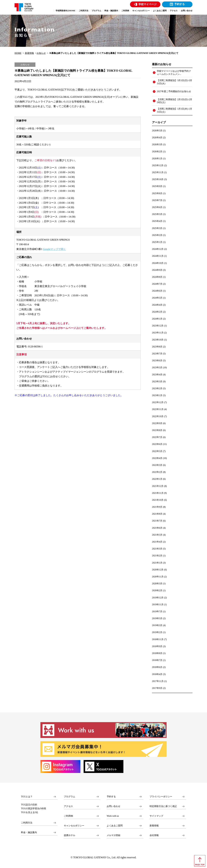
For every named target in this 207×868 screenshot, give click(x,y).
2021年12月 (158, 486)
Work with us (113, 816)
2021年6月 (157, 528)
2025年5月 (157, 214)
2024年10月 (158, 263)
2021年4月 (157, 542)
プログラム (70, 797)
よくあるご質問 (115, 826)
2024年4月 (157, 305)
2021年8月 (157, 514)
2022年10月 (158, 416)
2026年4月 (157, 137)
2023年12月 (158, 326)
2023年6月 (157, 360)
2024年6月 (157, 291)
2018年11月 (158, 639)
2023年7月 (157, 354)
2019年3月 (157, 625)
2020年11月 (158, 577)
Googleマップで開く (54, 249)
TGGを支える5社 (30, 812)
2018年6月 (157, 667)
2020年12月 (158, 570)
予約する (180, 4)
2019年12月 (158, 598)
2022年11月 (158, 409)
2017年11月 (158, 681)
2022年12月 (158, 402)
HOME (18, 53)
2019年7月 (157, 611)
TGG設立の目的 (29, 805)
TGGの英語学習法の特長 (34, 809)
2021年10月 (158, 500)
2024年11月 (158, 256)
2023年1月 (157, 395)
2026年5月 (157, 131)
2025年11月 (158, 172)
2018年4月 (157, 674)
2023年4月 (157, 375)
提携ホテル (70, 835)
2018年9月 (157, 646)
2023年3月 (157, 381)
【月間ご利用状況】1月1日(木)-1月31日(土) (174, 110)
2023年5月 (157, 367)
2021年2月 (157, 556)
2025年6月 (157, 207)
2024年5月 (157, 298)
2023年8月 (157, 347)
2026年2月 (157, 152)
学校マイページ (147, 4)
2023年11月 (158, 333)
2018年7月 (157, 660)
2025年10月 (158, 179)
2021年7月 (157, 521)
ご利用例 (68, 816)
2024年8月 (157, 277)
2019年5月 (157, 618)
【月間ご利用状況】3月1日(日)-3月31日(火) (174, 82)
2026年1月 (157, 158)
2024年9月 (157, 270)
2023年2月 (157, 388)
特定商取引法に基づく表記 (163, 806)
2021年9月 (157, 507)
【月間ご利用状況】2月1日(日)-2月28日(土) (174, 101)
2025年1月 (157, 242)
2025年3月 (157, 228)
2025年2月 (157, 235)
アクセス (68, 806)
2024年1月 (157, 319)
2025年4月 (157, 221)
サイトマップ (156, 816)
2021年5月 (157, 535)
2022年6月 (157, 444)
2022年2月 (157, 472)
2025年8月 (157, 193)
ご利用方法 (27, 823)
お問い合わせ (114, 806)
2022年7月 (157, 437)
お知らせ (41, 53)
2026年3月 (157, 144)
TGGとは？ (27, 797)
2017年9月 (157, 688)
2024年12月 (158, 249)
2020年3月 (157, 584)
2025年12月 (158, 165)
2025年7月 (157, 200)
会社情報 (154, 835)
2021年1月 (157, 563)
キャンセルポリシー (74, 826)
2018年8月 (157, 653)
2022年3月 (157, 465)
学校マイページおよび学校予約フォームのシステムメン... (174, 73)
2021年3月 (157, 549)
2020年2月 (157, 590)
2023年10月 (158, 340)
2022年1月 (157, 479)
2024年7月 (157, 284)
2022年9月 (157, 423)
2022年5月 (157, 451)
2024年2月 (157, 312)
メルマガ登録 (114, 835)
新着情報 (29, 53)
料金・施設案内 (29, 832)
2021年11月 (158, 493)
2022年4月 (157, 458)
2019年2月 (157, 632)
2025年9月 (157, 186)
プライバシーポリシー (161, 797)
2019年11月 (158, 604)
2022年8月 (157, 430)
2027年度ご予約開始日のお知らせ (174, 91)
